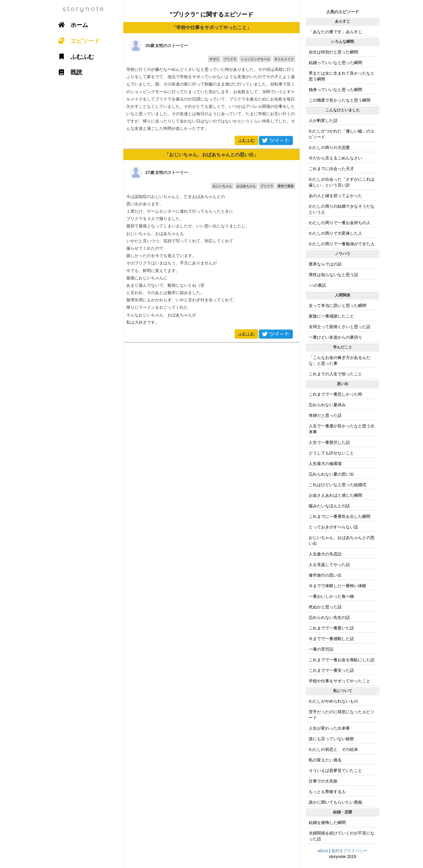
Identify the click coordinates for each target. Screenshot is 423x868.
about (323, 851)
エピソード (77, 41)
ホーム (71, 25)
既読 (68, 72)
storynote (84, 9)
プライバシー (355, 851)
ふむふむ (246, 140)
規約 (335, 851)
